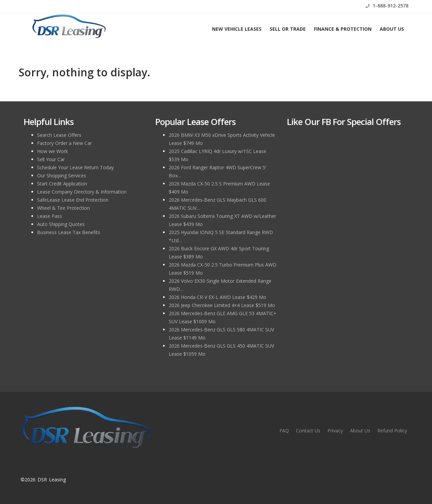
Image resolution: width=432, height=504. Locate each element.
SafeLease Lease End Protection (73, 200)
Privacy (335, 431)
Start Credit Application (62, 184)
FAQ (284, 431)
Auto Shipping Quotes (61, 224)
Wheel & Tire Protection (63, 208)
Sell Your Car (51, 159)
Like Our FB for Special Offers (344, 122)
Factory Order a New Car (64, 143)
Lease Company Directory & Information (82, 192)
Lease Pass (50, 216)
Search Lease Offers (59, 135)
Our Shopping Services (62, 175)
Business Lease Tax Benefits (69, 232)
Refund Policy (392, 431)
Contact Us (308, 431)
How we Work (52, 151)
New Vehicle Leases (237, 29)
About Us (392, 29)
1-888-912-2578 (387, 6)
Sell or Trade (288, 29)
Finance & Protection (343, 29)
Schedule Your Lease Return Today (75, 167)
